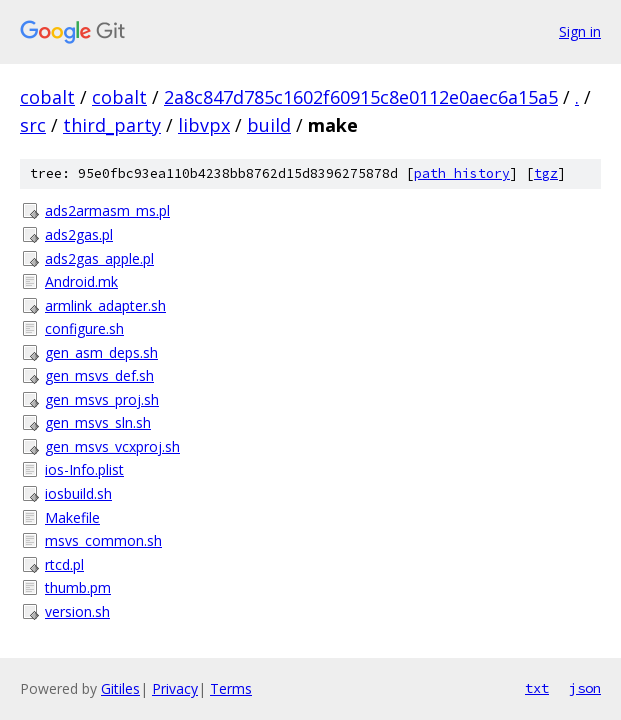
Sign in (580, 31)
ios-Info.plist (84, 469)
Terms (231, 688)
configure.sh (84, 328)
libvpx (204, 125)
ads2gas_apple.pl (99, 258)
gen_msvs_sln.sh (98, 422)
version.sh (77, 611)
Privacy (175, 688)
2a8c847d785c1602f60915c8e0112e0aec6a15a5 (361, 97)
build (269, 125)
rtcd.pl (64, 564)
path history (462, 173)
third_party (112, 125)
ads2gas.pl (79, 234)
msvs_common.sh (103, 540)
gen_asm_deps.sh (101, 352)
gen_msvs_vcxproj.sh (112, 446)
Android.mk (81, 281)
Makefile (72, 517)
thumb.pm (78, 587)
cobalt (47, 97)
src (33, 125)
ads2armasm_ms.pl (107, 210)
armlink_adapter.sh (105, 305)
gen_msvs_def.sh (99, 375)
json (585, 688)
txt (537, 688)
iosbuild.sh (78, 493)
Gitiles (120, 688)
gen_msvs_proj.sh (102, 399)
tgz (546, 173)
